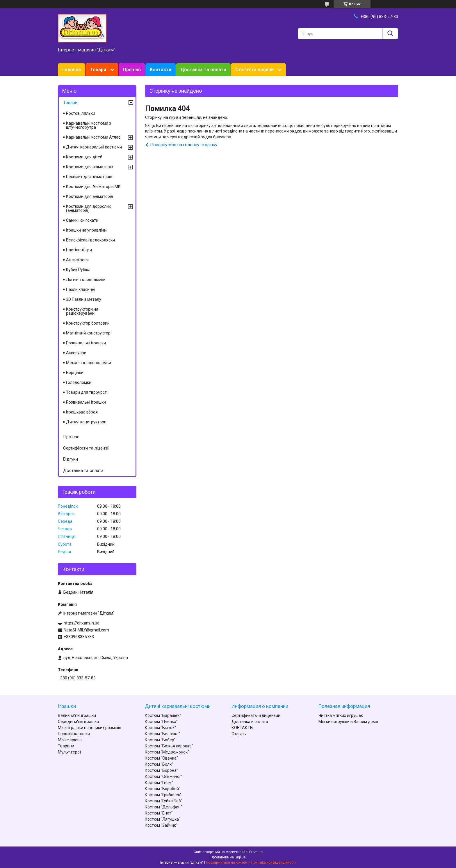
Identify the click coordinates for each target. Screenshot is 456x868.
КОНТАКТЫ (242, 728)
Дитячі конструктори (86, 422)
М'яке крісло (70, 740)
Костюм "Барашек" (163, 715)
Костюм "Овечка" (161, 758)
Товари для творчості (87, 392)
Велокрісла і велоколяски (90, 240)
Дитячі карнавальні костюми (94, 147)
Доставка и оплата (250, 722)
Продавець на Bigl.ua (228, 857)
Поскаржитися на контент (227, 862)
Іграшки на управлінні (87, 230)
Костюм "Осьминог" (164, 776)
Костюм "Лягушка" (163, 819)
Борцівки (75, 373)
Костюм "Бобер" (160, 740)
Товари (98, 70)
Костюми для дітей (84, 157)
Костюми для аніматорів (90, 167)
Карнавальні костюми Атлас (93, 137)
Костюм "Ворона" (161, 770)
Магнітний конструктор (88, 333)
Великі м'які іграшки (77, 715)
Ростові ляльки (81, 113)
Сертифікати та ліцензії (86, 448)
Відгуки (71, 459)
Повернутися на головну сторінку (184, 145)
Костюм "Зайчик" (161, 825)
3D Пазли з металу (84, 299)
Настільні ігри (79, 250)
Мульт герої (69, 752)
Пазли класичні (81, 289)
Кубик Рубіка (78, 270)
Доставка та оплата (203, 70)
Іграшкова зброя (82, 412)
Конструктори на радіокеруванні (82, 311)
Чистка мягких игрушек (341, 715)
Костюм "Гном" (159, 783)
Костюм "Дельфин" (163, 807)
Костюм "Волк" (159, 764)
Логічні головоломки (86, 280)
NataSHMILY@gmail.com (86, 630)
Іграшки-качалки (74, 734)
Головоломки (79, 382)
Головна (72, 70)
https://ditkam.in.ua (82, 623)
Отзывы (239, 734)
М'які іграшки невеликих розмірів (90, 728)
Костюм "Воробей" (163, 789)
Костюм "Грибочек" (163, 795)
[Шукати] (390, 34)
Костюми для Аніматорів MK (93, 187)
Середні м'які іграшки (78, 722)
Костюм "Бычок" (160, 728)
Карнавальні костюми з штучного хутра (89, 125)
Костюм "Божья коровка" (169, 746)
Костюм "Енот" (159, 813)
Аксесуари (76, 353)
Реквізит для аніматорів (89, 177)
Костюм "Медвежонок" (167, 752)
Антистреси (77, 260)
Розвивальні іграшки (86, 343)
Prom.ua (256, 852)
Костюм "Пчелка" (161, 722)
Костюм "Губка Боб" (164, 801)
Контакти (161, 70)
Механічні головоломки (89, 363)
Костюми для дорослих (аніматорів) (88, 208)
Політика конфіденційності (274, 862)
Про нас (132, 70)
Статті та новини (254, 70)
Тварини (66, 746)
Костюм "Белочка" (162, 734)
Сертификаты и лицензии (256, 715)
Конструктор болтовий (88, 323)
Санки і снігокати (82, 220)
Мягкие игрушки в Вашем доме (348, 722)
